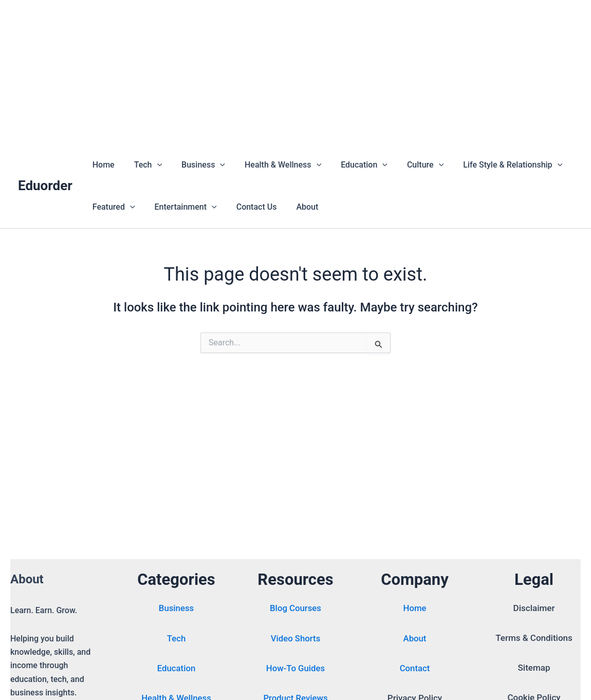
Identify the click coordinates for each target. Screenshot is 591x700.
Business (196, 165)
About (296, 207)
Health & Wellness (272, 165)
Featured (112, 207)
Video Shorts (295, 639)
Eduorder (45, 186)
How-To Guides (295, 669)
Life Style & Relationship (493, 165)
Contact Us (249, 207)
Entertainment (181, 207)
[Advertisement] (295, 72)
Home (102, 165)
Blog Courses (295, 610)
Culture (408, 165)
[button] (153, 165)
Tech (143, 165)
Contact (415, 669)
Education (350, 165)
